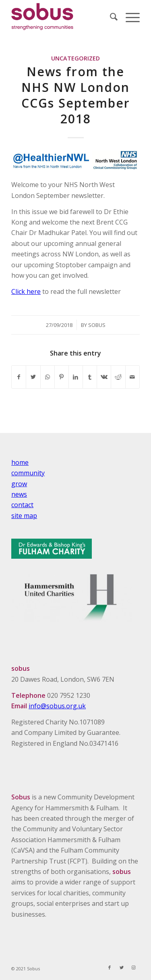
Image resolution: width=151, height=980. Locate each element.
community (28, 473)
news (19, 494)
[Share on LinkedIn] (76, 377)
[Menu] (129, 17)
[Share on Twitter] (33, 377)
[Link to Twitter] (122, 968)
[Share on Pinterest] (62, 377)
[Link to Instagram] (134, 968)
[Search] (110, 17)
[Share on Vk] (104, 377)
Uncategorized (75, 58)
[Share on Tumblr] (90, 377)
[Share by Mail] (132, 377)
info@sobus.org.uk (57, 706)
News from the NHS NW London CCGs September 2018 (76, 95)
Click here (26, 291)
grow (19, 484)
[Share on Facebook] (19, 377)
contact (22, 505)
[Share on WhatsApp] (48, 377)
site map (24, 516)
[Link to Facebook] (110, 968)
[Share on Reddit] (118, 377)
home (20, 462)
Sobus (97, 325)
